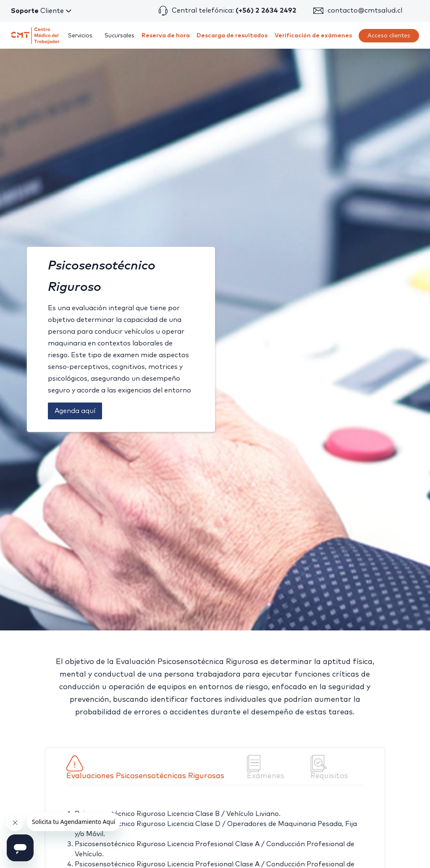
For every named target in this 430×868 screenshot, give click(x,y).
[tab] (150, 768)
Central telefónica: (234, 10)
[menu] (240, 35)
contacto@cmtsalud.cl (365, 10)
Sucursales (119, 36)
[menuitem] (80, 36)
